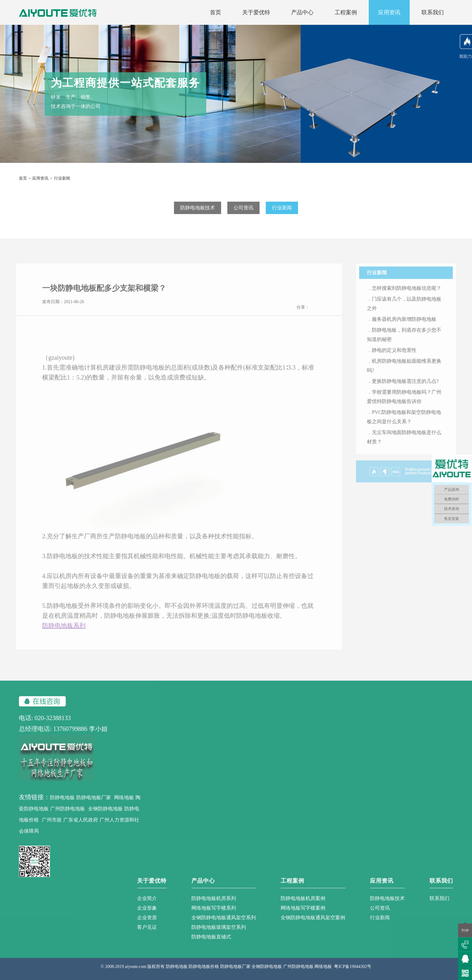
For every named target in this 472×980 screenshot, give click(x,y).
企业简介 (147, 904)
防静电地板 (62, 803)
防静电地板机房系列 (214, 904)
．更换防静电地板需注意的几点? (408, 386)
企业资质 (147, 923)
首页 (216, 12)
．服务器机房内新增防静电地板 (407, 324)
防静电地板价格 (204, 972)
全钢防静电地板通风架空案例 (313, 923)
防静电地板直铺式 (211, 942)
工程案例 (346, 12)
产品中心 (302, 12)
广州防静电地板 (68, 814)
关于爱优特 (256, 12)
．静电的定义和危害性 (397, 355)
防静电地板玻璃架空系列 (219, 932)
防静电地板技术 (198, 208)
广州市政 (52, 825)
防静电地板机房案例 (303, 904)
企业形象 (147, 913)
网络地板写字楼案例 (303, 913)
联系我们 (433, 12)
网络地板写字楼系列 (214, 913)
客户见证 (147, 932)
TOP (465, 930)
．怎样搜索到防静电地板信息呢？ (409, 293)
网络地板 (124, 803)
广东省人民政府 (81, 825)
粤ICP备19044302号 (353, 972)
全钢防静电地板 (105, 814)
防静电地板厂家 (94, 803)
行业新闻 (282, 208)
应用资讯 (389, 12)
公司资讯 (243, 208)
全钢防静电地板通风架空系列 (224, 923)
